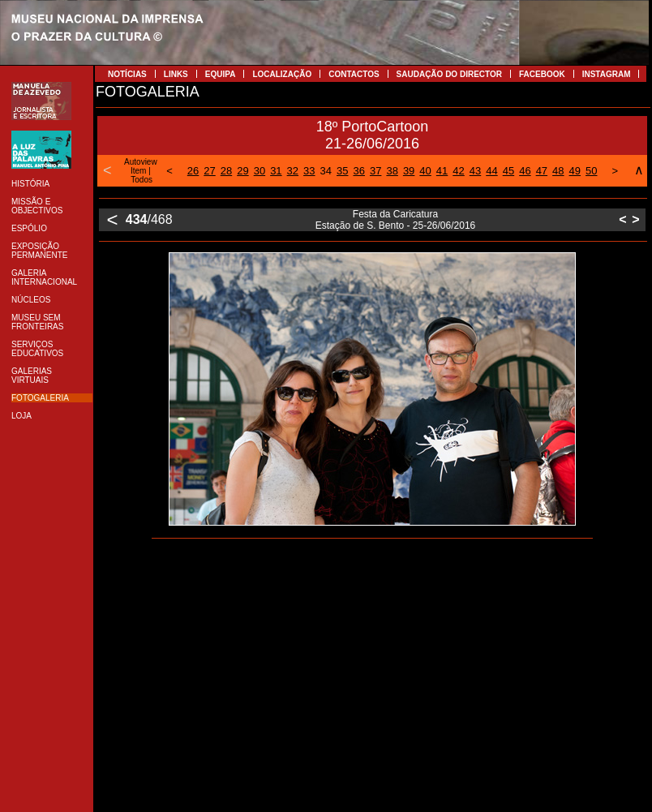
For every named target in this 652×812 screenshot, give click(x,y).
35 (342, 171)
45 (508, 171)
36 (358, 171)
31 (276, 171)
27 (209, 171)
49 (575, 171)
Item (138, 171)
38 (392, 171)
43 (475, 171)
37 (375, 171)
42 (458, 171)
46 (525, 171)
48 (558, 171)
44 (491, 171)
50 (591, 171)
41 (442, 171)
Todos (142, 180)
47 (542, 171)
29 (242, 171)
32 (293, 171)
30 (260, 171)
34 (326, 171)
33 (309, 171)
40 (425, 171)
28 (226, 171)
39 (409, 171)
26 (193, 171)
